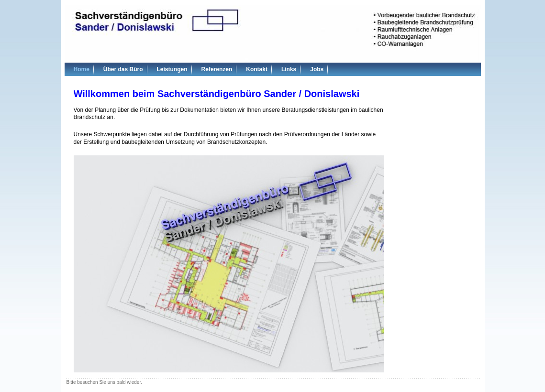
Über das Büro (123, 69)
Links (289, 69)
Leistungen (172, 69)
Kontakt (257, 69)
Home (82, 69)
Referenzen (217, 69)
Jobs (317, 69)
